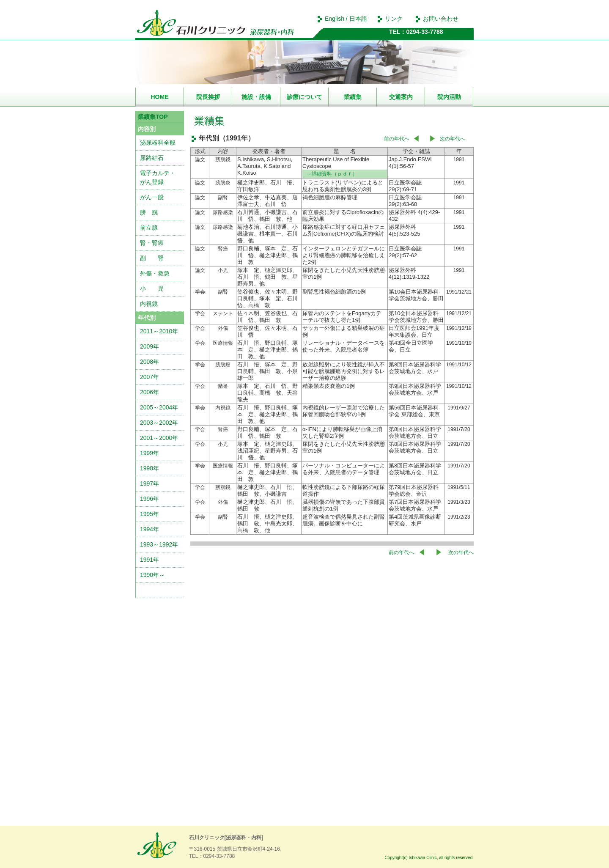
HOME (160, 97)
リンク (394, 19)
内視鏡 (149, 304)
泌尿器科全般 (158, 143)
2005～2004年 (159, 407)
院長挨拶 (208, 97)
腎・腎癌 (152, 243)
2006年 (150, 392)
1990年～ (152, 575)
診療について (304, 97)
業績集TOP (153, 117)
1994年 (150, 529)
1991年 (150, 560)
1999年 (150, 453)
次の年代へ (453, 139)
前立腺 (149, 228)
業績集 (353, 97)
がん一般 (152, 197)
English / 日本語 (346, 19)
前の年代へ (397, 139)
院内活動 (449, 97)
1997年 (150, 483)
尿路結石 (152, 158)
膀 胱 (149, 212)
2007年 (150, 377)
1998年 (150, 468)
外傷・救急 (155, 273)
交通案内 (401, 97)
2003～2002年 (159, 423)
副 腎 (152, 258)
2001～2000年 (159, 438)
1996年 (150, 499)
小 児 (152, 288)
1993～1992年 (159, 544)
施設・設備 (256, 97)
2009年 (150, 346)
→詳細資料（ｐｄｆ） (332, 174)
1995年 (150, 514)
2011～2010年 (159, 331)
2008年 (150, 362)
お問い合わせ (441, 19)
